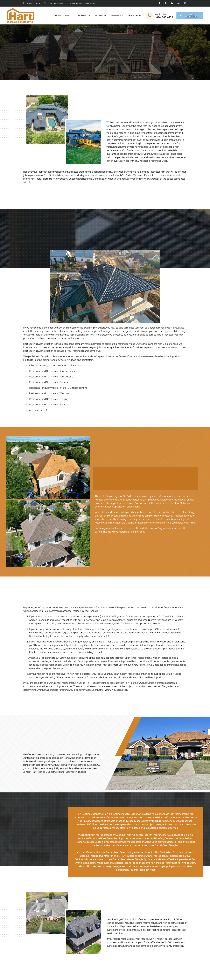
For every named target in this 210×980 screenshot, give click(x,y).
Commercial (100, 15)
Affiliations (117, 15)
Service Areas (134, 15)
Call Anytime (161, 14)
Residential (84, 15)
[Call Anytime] (149, 15)
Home (58, 15)
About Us (70, 15)
